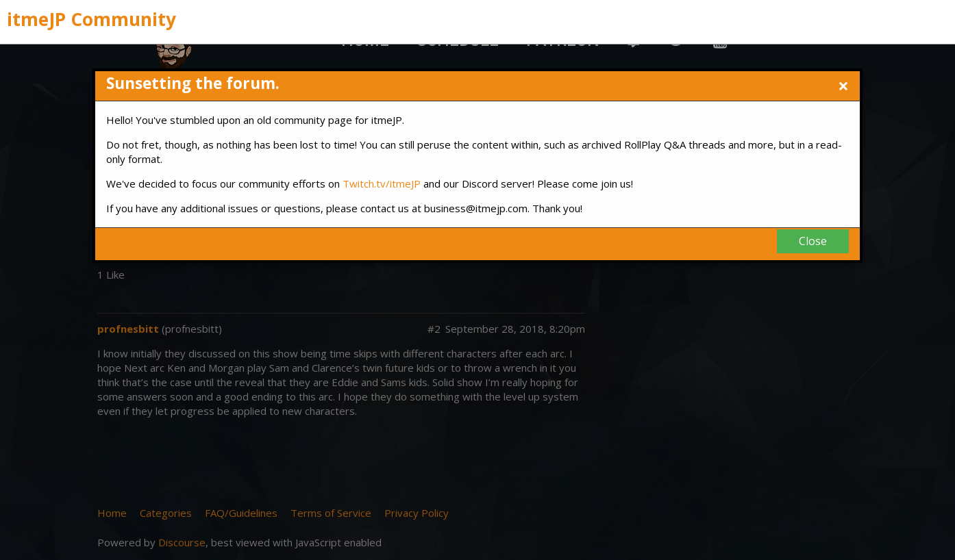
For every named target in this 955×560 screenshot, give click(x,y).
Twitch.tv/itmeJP (382, 183)
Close (813, 241)
